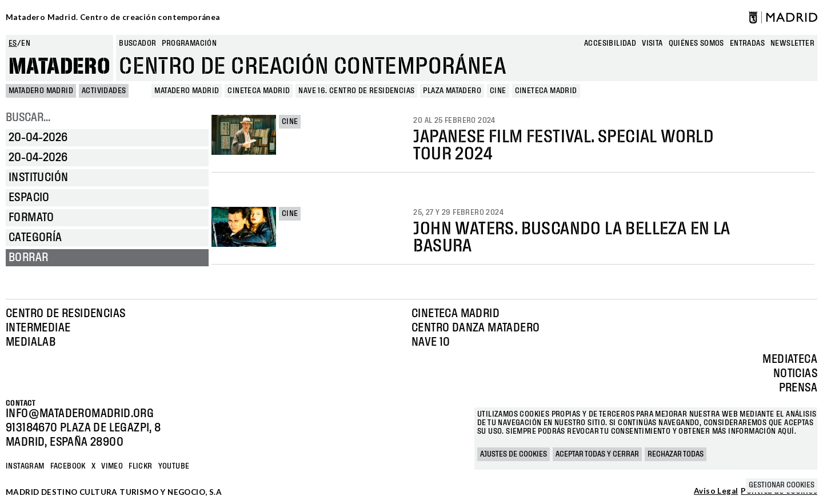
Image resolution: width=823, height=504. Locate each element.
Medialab (31, 342)
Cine (290, 122)
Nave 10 (431, 342)
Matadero (59, 67)
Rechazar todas (676, 454)
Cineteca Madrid (456, 314)
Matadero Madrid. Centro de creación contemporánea (113, 17)
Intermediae (38, 328)
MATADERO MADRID (41, 91)
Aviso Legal (716, 491)
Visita (652, 43)
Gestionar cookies (782, 485)
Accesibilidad (610, 43)
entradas (747, 43)
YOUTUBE (174, 466)
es (13, 43)
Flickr (140, 466)
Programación (189, 43)
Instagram (25, 466)
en (26, 43)
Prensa (798, 388)
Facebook (68, 466)
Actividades (104, 91)
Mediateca (790, 359)
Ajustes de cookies (514, 454)
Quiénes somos (696, 43)
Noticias (795, 374)
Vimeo (112, 466)
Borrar (28, 258)
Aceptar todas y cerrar (597, 454)
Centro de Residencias (65, 314)
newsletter (792, 43)
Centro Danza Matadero (476, 328)
